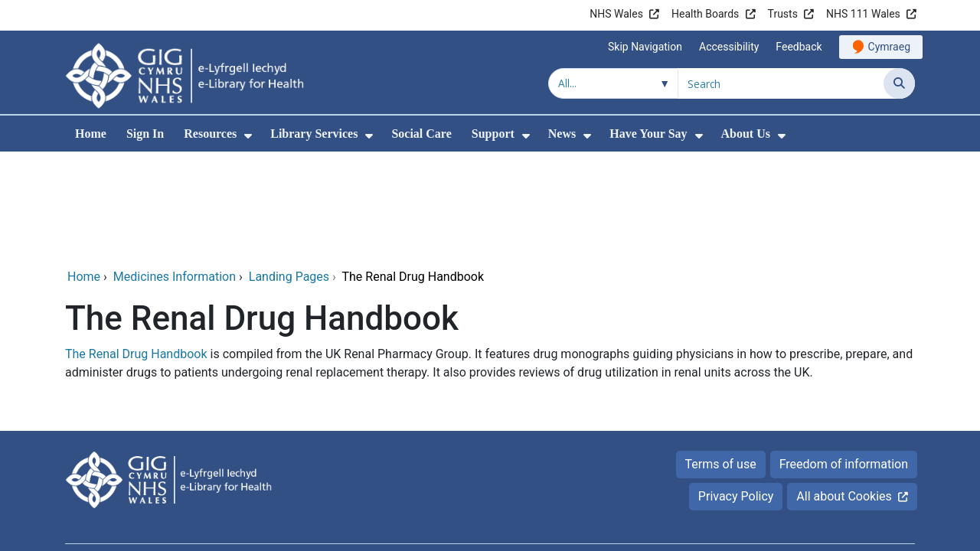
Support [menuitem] (493, 134)
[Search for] (781, 83)
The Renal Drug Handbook (136, 250)
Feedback (799, 47)
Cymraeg (889, 47)
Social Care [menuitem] (421, 134)
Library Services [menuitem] (314, 134)
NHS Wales (616, 14)
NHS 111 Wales (863, 14)
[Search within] (613, 83)
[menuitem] (248, 136)
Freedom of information (844, 360)
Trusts (783, 14)
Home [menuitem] (91, 134)
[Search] (899, 83)
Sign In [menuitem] (145, 134)
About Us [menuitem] (746, 134)
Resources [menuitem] (210, 134)
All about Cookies (844, 392)
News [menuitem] (562, 134)
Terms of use (721, 360)
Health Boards (705, 14)
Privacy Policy (736, 392)
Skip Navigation (645, 47)
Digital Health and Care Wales (835, 471)
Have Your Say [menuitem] (648, 134)
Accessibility (729, 47)
